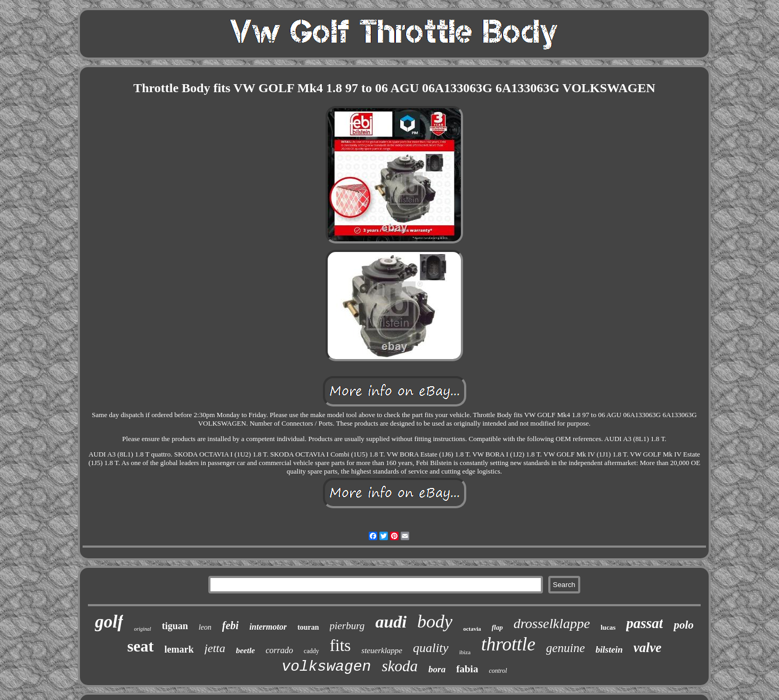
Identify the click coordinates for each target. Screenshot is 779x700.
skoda (400, 666)
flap (497, 627)
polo (683, 625)
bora (437, 669)
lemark (179, 649)
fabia (467, 669)
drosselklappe (552, 624)
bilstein (609, 650)
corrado (280, 650)
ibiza (465, 652)
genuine (566, 648)
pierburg (347, 626)
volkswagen (326, 667)
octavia (472, 629)
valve (648, 648)
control (498, 671)
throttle (508, 644)
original (142, 629)
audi (391, 622)
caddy (311, 651)
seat (141, 646)
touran (308, 627)
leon (205, 627)
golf (109, 622)
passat (644, 623)
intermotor (268, 627)
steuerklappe (382, 650)
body (435, 621)
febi (230, 625)
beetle (246, 650)
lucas (608, 627)
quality (431, 648)
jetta (215, 648)
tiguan (175, 626)
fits (340, 645)
